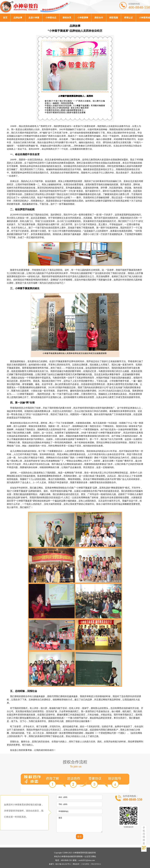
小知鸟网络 (85, 864)
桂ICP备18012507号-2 (63, 864)
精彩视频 (114, 18)
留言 (79, 824)
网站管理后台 (96, 864)
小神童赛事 (83, 18)
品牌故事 (18, 18)
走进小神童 (34, 18)
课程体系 (67, 18)
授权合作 (99, 18)
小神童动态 (51, 18)
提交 (79, 837)
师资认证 (128, 18)
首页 (5, 18)
